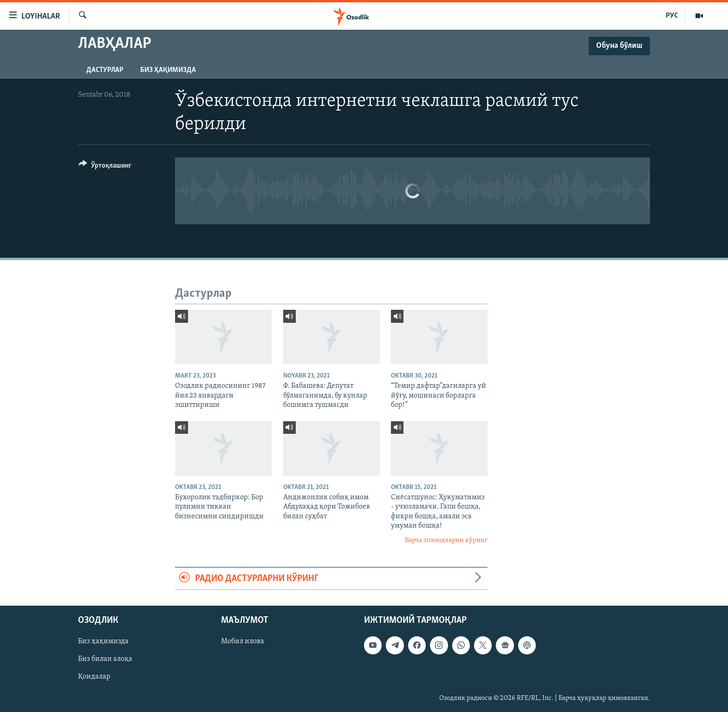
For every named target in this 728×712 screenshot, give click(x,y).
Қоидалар (94, 677)
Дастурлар (105, 70)
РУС (672, 16)
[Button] (105, 167)
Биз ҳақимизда (168, 70)
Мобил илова (243, 642)
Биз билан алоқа (105, 660)
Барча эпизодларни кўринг (446, 540)
